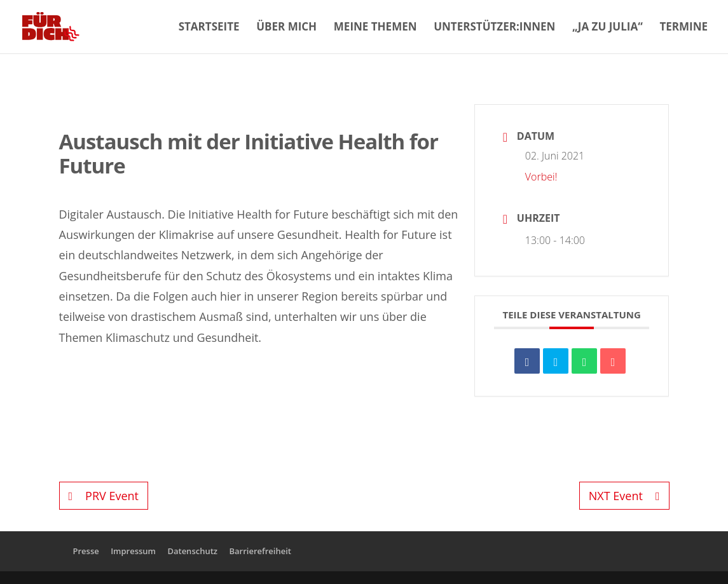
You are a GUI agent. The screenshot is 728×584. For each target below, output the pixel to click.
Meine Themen (375, 28)
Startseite (209, 28)
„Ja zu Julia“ (608, 28)
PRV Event (104, 496)
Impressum (133, 551)
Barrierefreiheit (260, 551)
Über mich (286, 28)
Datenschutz (192, 551)
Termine (683, 28)
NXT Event (624, 496)
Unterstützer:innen (494, 28)
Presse (86, 551)
